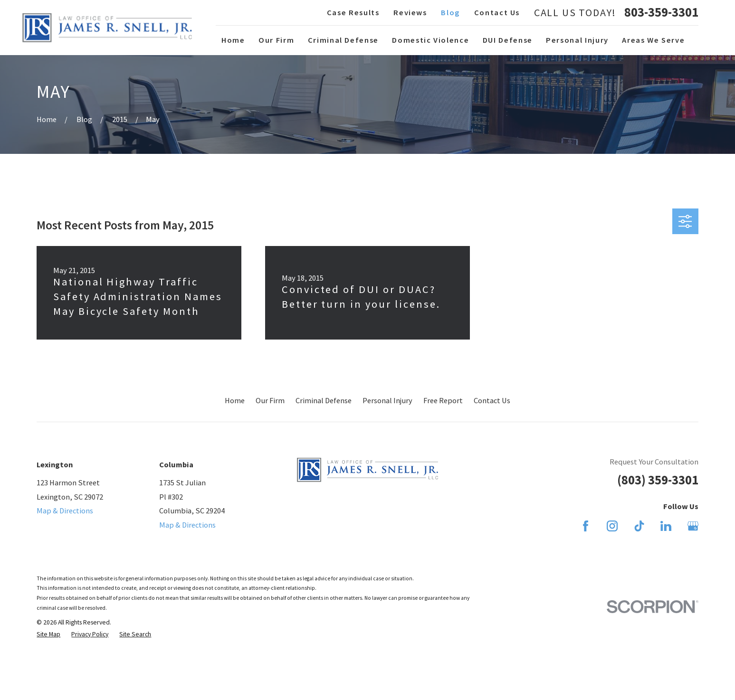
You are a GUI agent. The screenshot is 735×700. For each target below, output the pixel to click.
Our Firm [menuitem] (276, 40)
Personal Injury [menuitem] (577, 40)
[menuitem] (48, 634)
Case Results (353, 12)
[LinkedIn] (666, 526)
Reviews (410, 12)
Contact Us (497, 12)
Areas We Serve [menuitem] (653, 40)
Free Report (443, 400)
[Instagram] (612, 526)
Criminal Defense (324, 400)
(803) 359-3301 (658, 480)
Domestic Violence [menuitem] (430, 40)
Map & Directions (65, 511)
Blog (450, 12)
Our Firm (270, 400)
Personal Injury (387, 400)
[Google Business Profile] (693, 526)
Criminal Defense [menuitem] (343, 40)
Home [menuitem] (233, 40)
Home (235, 400)
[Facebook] (586, 526)
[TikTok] (639, 526)
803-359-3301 (661, 12)
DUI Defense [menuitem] (508, 40)
